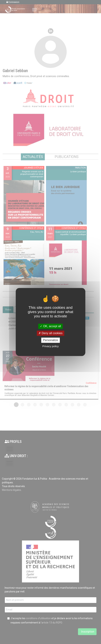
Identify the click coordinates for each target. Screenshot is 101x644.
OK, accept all (50, 326)
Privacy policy (50, 346)
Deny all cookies (50, 333)
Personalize (50, 340)
